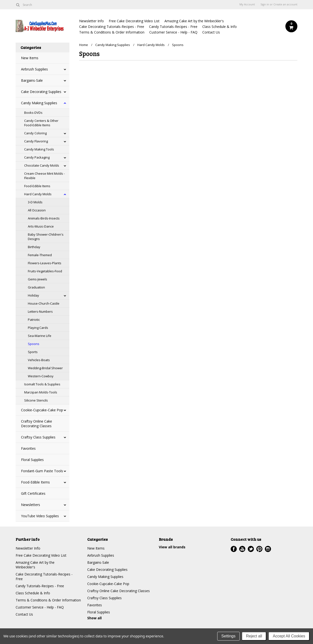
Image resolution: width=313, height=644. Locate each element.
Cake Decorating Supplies (41, 92)
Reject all (254, 636)
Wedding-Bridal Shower (45, 368)
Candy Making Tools (39, 149)
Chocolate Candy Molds (42, 165)
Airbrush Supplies (34, 69)
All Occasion (37, 210)
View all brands (172, 547)
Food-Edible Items (37, 186)
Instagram (268, 549)
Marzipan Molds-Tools (41, 392)
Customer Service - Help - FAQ (173, 32)
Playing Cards (38, 328)
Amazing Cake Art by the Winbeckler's (194, 21)
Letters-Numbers (40, 311)
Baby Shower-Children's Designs (46, 237)
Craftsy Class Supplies (38, 437)
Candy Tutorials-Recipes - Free (173, 27)
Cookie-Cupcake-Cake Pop (42, 410)
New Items (30, 58)
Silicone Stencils (36, 400)
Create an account (285, 4)
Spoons (34, 344)
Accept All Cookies (289, 636)
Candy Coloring (35, 133)
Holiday (33, 295)
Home (84, 45)
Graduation (36, 287)
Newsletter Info (92, 21)
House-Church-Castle (44, 303)
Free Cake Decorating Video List (134, 21)
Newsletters (31, 505)
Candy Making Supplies (39, 103)
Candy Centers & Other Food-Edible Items (41, 123)
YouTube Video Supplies (40, 516)
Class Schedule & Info (220, 27)
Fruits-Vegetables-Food (45, 271)
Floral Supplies (32, 460)
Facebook (234, 549)
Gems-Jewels (38, 279)
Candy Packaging (37, 157)
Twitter (251, 549)
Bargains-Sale (32, 80)
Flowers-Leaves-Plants (45, 263)
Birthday (34, 247)
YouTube (242, 549)
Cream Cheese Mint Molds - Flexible (44, 176)
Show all (94, 618)
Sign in (265, 4)
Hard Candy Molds (38, 194)
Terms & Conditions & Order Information (112, 32)
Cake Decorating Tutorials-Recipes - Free (112, 27)
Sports (33, 352)
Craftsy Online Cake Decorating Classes (37, 424)
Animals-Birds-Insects (44, 218)
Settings (228, 636)
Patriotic (34, 320)
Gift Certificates (33, 493)
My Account (247, 4)
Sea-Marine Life (40, 336)
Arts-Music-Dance (41, 226)
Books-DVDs (33, 113)
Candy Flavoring (36, 141)
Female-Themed (40, 255)
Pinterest (259, 549)
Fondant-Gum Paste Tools (42, 471)
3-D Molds (35, 202)
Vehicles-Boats (39, 360)
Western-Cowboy (41, 376)
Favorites (28, 448)
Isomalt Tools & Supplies (42, 384)
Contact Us (211, 32)
